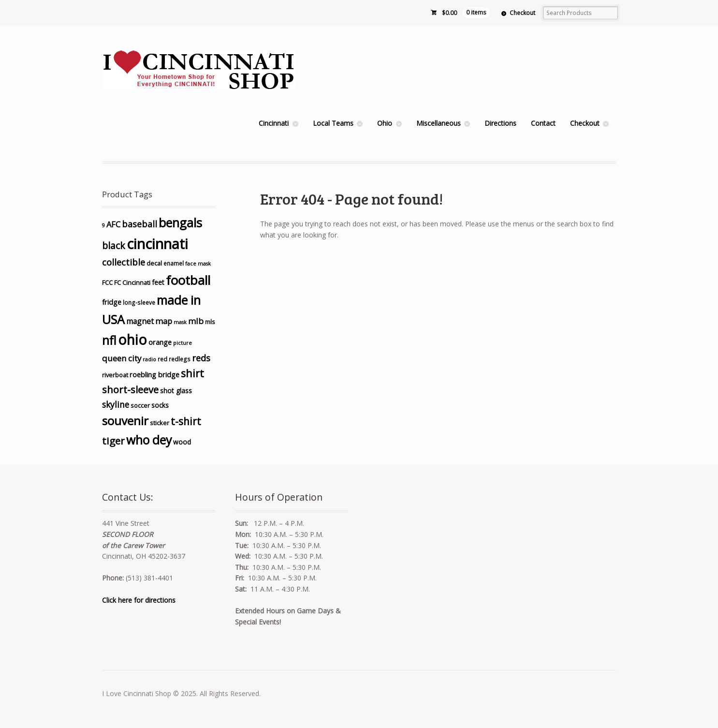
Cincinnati (274, 123)
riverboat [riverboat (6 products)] (115, 375)
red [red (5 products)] (162, 359)
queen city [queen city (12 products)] (122, 358)
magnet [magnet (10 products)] (140, 321)
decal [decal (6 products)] (154, 263)
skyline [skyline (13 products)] (116, 404)
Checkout (522, 13)
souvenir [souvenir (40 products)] (125, 421)
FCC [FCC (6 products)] (107, 282)
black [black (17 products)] (114, 246)
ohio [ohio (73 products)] (132, 340)
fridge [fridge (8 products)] (112, 302)
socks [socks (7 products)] (160, 405)
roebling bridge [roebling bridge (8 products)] (154, 375)
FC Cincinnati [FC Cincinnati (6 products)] (132, 282)
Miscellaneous (439, 123)
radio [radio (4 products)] (149, 359)
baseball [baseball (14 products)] (139, 224)
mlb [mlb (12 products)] (196, 321)
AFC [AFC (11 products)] (113, 224)
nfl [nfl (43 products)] (109, 340)
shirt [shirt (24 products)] (192, 373)
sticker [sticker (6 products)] (160, 423)
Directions (500, 123)
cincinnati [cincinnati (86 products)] (157, 244)
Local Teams (333, 123)
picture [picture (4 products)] (183, 343)
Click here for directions (139, 600)
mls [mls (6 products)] (210, 322)
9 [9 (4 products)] (103, 225)
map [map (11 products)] (164, 321)
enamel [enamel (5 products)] (174, 263)
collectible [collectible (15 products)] (124, 262)
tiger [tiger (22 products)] (113, 441)
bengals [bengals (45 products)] (180, 223)
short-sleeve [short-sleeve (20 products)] (130, 390)
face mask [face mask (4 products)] (198, 264)
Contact (543, 123)
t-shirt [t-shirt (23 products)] (186, 421)
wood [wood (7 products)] (182, 442)
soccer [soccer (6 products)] (140, 405)
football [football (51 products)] (188, 280)
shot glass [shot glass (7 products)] (176, 391)
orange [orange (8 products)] (160, 342)
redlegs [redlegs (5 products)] (180, 359)
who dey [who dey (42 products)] (149, 440)
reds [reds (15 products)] (201, 358)
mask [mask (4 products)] (180, 322)
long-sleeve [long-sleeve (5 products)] (139, 302)
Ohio (385, 123)
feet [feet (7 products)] (158, 282)
